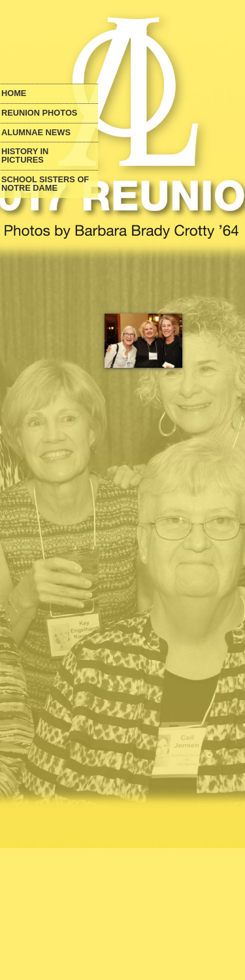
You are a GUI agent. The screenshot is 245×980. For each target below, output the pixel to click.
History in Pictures (25, 156)
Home (14, 94)
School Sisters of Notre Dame (45, 184)
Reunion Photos (39, 113)
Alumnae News (36, 133)
